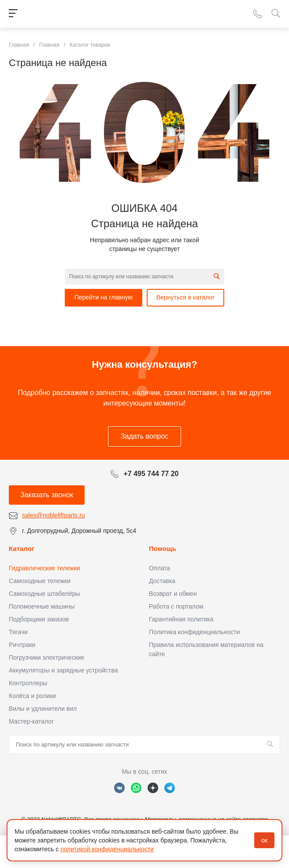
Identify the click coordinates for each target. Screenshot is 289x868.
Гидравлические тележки (44, 568)
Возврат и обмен (173, 594)
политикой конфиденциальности (107, 849)
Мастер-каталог (31, 721)
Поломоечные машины (42, 606)
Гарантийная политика (181, 619)
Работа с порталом (176, 606)
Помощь (163, 549)
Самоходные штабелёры (44, 594)
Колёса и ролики (32, 696)
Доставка (162, 581)
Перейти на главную (104, 297)
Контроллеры (28, 683)
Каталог (22, 549)
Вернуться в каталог (185, 297)
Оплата (159, 568)
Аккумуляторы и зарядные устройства (63, 670)
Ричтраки (22, 645)
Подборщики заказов (39, 619)
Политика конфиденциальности (195, 632)
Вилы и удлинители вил (43, 709)
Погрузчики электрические (46, 657)
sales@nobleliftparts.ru (54, 515)
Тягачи (18, 632)
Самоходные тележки (40, 581)
